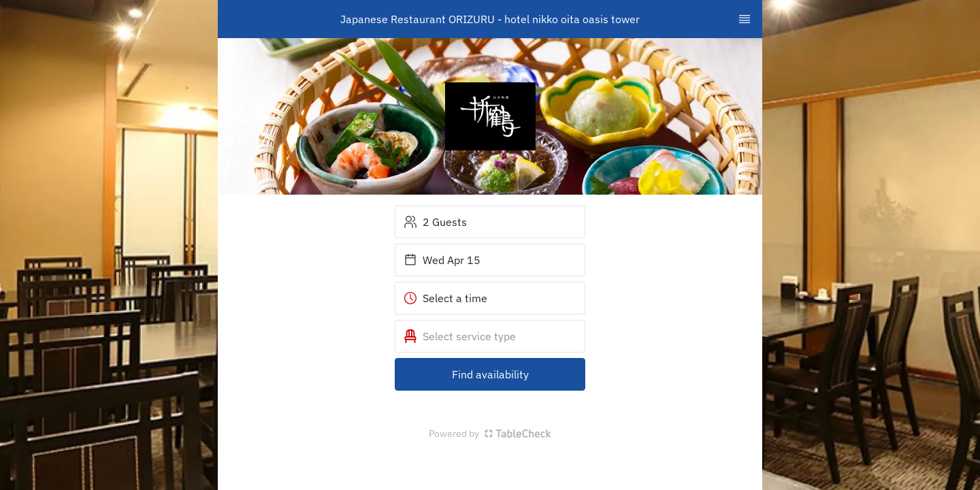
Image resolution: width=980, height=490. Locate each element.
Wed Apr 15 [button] (442, 260)
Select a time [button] (445, 298)
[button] (490, 336)
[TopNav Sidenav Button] (745, 19)
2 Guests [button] (435, 222)
